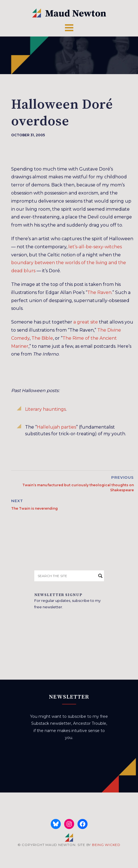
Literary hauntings (45, 409)
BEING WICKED (106, 845)
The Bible (42, 338)
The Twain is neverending (34, 508)
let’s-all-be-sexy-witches (95, 247)
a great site (86, 322)
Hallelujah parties (56, 427)
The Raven (99, 292)
